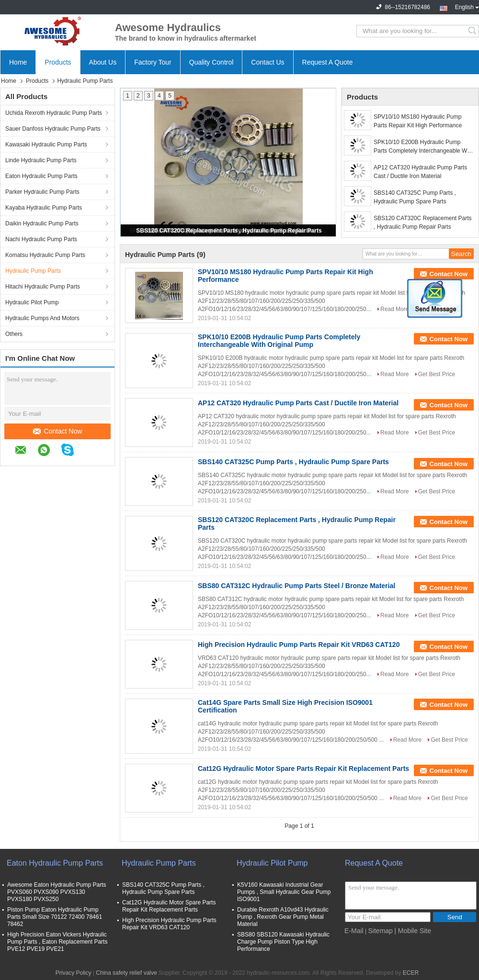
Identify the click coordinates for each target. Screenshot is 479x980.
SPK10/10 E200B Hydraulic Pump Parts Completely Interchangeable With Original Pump (423, 147)
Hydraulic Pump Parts (33, 271)
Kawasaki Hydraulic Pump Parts (46, 145)
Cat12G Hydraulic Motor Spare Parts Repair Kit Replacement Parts (303, 768)
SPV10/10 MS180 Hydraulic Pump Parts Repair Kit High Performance (418, 121)
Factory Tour (153, 62)
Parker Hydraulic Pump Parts (42, 192)
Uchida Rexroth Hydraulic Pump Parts (54, 113)
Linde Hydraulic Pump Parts (41, 160)
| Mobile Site (413, 931)
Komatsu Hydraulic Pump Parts (45, 255)
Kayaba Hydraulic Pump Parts (44, 208)
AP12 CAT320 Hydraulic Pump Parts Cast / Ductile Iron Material (420, 172)
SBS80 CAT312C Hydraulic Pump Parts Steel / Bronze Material (297, 586)
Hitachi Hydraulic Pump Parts (43, 287)
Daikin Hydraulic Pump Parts (42, 223)
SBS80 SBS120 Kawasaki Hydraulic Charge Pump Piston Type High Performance (283, 942)
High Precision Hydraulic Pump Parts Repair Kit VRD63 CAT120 (299, 645)
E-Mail (354, 931)
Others (14, 334)
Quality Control (211, 62)
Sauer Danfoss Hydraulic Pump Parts (53, 129)
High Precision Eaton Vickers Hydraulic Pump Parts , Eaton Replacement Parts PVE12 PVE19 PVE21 (57, 942)
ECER (411, 973)
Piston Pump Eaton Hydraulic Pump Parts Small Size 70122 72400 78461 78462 (55, 917)
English (467, 6)
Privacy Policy (74, 973)
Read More (394, 309)
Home (18, 62)
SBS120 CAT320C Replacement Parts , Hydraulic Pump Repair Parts (229, 231)
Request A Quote (328, 62)
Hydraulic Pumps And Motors (42, 318)
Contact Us (268, 62)
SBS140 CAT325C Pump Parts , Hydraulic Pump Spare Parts (415, 197)
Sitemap (381, 931)
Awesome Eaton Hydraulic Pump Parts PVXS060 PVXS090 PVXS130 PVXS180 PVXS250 (57, 892)
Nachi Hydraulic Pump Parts (41, 239)
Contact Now (57, 431)
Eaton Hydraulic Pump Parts (41, 176)
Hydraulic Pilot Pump (32, 302)
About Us (103, 62)
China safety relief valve (126, 973)
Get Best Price (437, 374)
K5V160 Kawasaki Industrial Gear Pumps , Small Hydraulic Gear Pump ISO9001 (284, 892)
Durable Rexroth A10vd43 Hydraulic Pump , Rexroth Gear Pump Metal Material (283, 917)
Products (58, 62)
